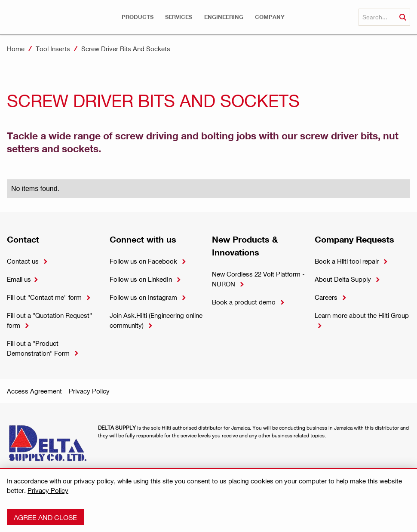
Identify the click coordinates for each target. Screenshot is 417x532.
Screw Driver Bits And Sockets (126, 49)
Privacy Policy (89, 391)
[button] (138, 17)
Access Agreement (34, 391)
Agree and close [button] (45, 517)
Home (16, 49)
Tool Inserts (53, 49)
